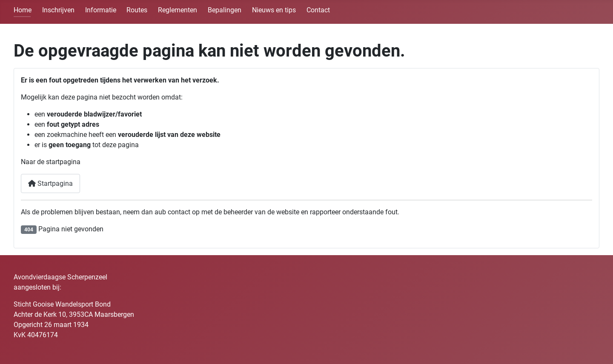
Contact (318, 10)
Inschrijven (58, 10)
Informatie (101, 10)
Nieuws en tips (274, 10)
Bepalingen (225, 10)
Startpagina (50, 183)
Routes (137, 10)
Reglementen (178, 10)
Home (23, 10)
